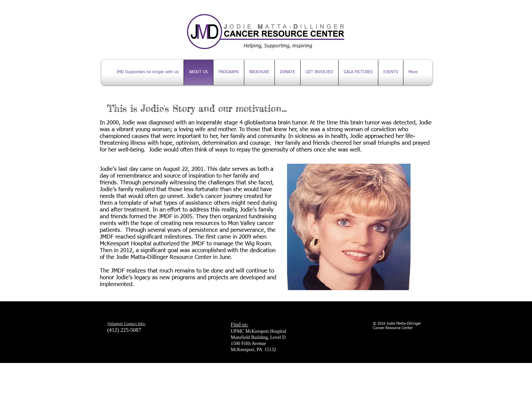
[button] (391, 72)
